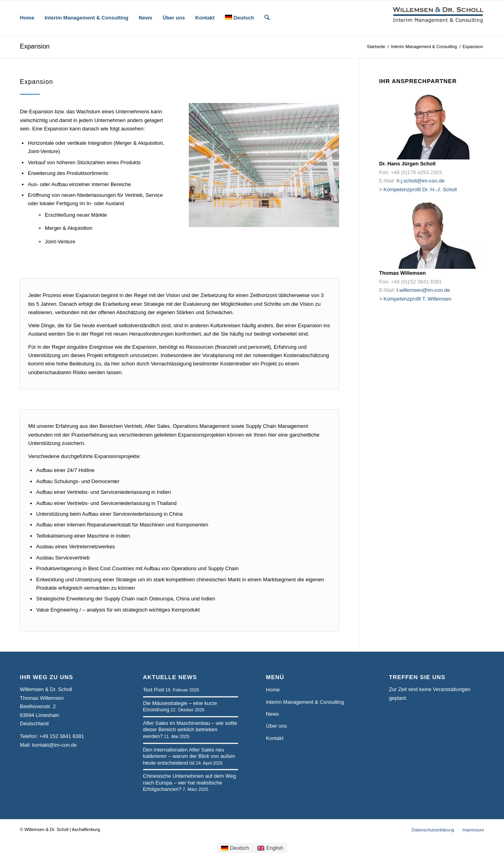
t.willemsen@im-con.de (424, 290)
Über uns (276, 726)
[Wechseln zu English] (270, 848)
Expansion (35, 46)
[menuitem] (27, 18)
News (272, 714)
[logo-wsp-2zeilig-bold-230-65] (438, 18)
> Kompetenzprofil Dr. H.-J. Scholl (418, 189)
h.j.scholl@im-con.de (421, 181)
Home (273, 690)
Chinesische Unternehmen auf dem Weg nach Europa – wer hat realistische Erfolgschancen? (190, 783)
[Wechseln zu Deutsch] (235, 848)
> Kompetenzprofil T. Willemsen (415, 299)
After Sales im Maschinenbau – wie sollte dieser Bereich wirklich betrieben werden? (190, 730)
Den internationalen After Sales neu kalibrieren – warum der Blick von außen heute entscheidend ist (189, 756)
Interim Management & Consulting (305, 702)
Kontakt (275, 738)
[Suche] (267, 18)
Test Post (154, 690)
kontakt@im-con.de (54, 745)
